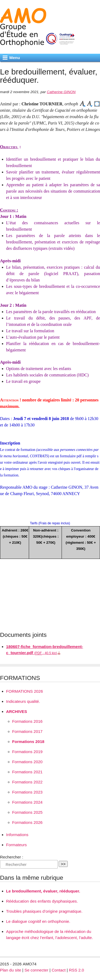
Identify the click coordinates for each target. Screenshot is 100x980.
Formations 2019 (27, 752)
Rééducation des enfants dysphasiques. (42, 901)
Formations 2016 (27, 721)
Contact (59, 970)
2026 (25, 691)
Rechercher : (12, 857)
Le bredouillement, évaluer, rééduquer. (43, 891)
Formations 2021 (27, 772)
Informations (17, 835)
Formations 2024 (27, 802)
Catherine (61, 92)
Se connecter (37, 970)
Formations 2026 (27, 822)
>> (63, 864)
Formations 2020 (27, 762)
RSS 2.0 (76, 970)
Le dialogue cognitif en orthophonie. (38, 921)
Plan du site (11, 970)
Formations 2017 (27, 731)
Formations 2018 (28, 742)
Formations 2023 (27, 792)
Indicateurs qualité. (23, 701)
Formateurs (17, 845)
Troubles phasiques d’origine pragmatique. (44, 911)
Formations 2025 (27, 812)
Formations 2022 (27, 782)
